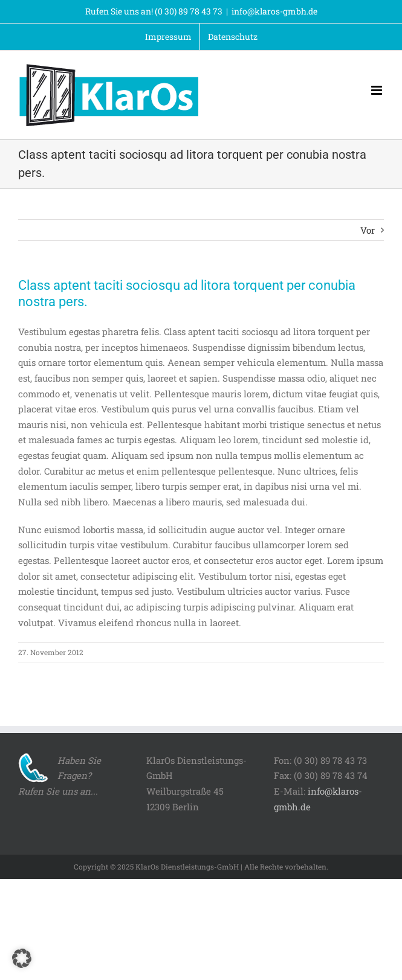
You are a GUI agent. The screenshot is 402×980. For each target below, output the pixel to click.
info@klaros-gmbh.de (274, 11)
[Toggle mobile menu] (378, 90)
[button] (22, 958)
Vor (368, 230)
